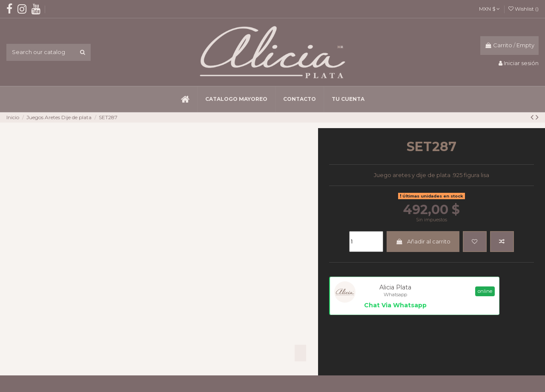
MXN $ (489, 9)
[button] (236, 99)
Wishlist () (523, 9)
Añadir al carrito (423, 241)
